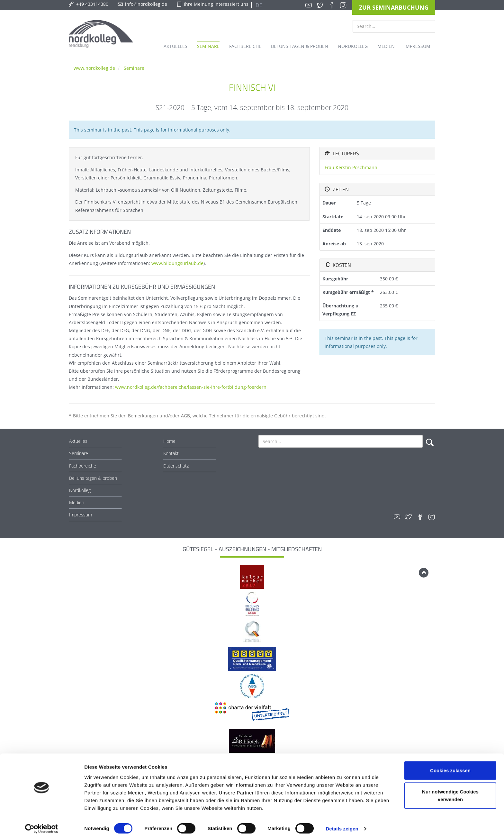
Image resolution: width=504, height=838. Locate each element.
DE (258, 5)
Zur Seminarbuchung (394, 7)
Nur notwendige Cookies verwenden (450, 792)
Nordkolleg (80, 490)
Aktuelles (78, 441)
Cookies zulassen (450, 767)
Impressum (81, 515)
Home (169, 441)
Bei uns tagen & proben (93, 478)
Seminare (134, 68)
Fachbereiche (83, 466)
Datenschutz (176, 466)
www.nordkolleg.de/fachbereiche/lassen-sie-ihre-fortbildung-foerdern (191, 387)
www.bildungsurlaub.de (177, 263)
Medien (77, 502)
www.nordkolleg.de (94, 68)
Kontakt (171, 453)
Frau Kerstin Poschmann (351, 167)
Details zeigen (342, 825)
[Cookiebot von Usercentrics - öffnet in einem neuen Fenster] (42, 825)
